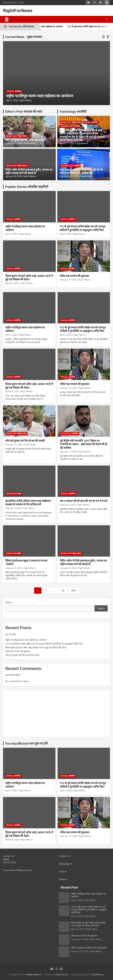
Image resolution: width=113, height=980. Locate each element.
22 (63, 590)
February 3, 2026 (68, 505)
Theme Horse (62, 975)
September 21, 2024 (69, 176)
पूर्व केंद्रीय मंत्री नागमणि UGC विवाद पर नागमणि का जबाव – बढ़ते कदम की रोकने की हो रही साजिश (84, 444)
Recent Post (69, 887)
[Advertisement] (56, 714)
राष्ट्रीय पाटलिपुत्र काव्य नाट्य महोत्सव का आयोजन (48, 27)
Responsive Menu (107, 3)
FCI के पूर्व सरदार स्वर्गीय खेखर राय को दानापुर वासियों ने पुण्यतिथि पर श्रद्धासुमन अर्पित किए (44, 644)
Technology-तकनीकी (73, 112)
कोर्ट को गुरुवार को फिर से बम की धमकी (25, 140)
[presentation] (103, 37)
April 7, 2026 (12, 100)
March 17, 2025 (67, 143)
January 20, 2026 (14, 176)
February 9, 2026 (13, 508)
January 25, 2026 (14, 568)
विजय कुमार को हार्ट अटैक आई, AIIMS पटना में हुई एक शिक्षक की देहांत (36, 648)
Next (74, 590)
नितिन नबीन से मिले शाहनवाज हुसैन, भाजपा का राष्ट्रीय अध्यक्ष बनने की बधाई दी (29, 171)
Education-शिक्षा (14, 494)
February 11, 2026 (68, 452)
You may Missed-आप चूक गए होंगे (27, 744)
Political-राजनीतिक (70, 434)
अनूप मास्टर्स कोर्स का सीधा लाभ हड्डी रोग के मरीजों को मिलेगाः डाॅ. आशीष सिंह (81, 171)
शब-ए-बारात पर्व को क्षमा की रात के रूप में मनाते (84, 501)
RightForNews (18, 11)
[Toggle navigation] (7, 19)
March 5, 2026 (12, 283)
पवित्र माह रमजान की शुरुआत (74, 276)
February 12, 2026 (14, 143)
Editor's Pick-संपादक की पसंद (24, 112)
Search (9, 602)
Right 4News (26, 100)
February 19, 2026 (68, 280)
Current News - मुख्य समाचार (24, 37)
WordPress (98, 975)
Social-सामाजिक (14, 91)
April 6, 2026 (65, 234)
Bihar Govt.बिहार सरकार (16, 136)
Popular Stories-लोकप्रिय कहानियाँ (27, 187)
